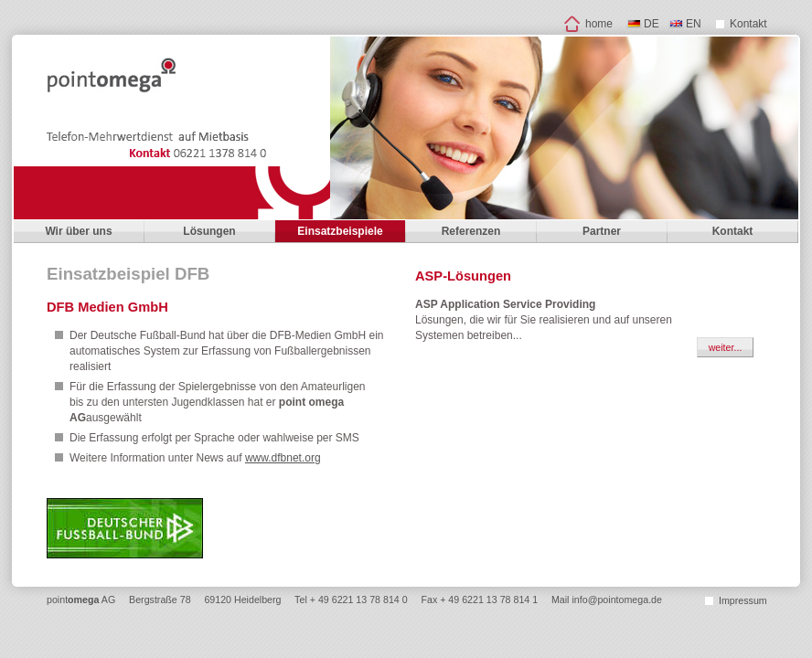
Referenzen (471, 231)
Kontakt (748, 24)
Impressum (743, 600)
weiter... (726, 347)
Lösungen (209, 231)
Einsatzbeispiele (340, 231)
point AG (81, 600)
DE (652, 24)
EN (694, 24)
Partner (602, 231)
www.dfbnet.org (283, 458)
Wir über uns (78, 231)
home (599, 24)
